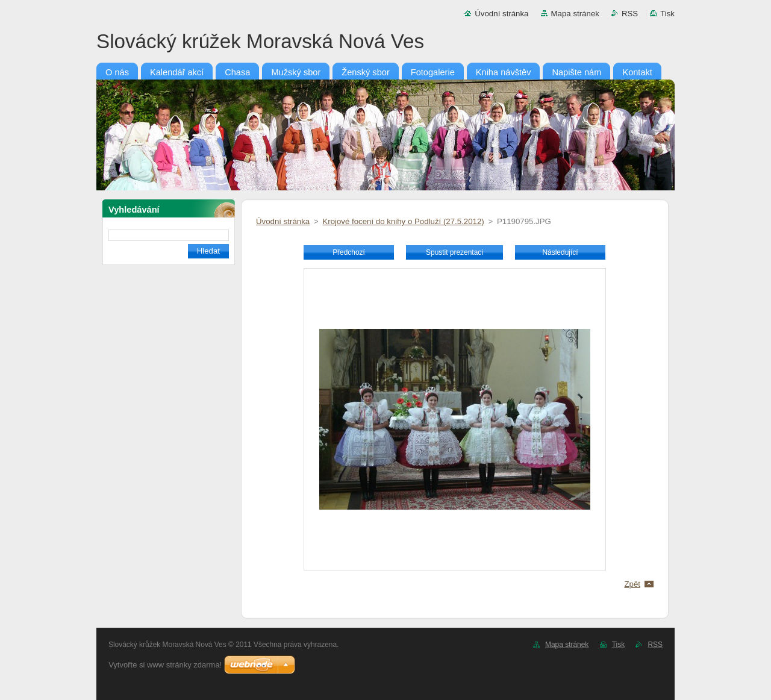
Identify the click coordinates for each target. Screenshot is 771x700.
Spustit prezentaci (454, 252)
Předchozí (349, 252)
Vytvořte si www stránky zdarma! (165, 665)
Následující (560, 252)
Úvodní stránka (501, 14)
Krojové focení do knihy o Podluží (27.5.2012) (403, 221)
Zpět (632, 584)
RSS (630, 14)
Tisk (667, 14)
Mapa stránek (575, 14)
